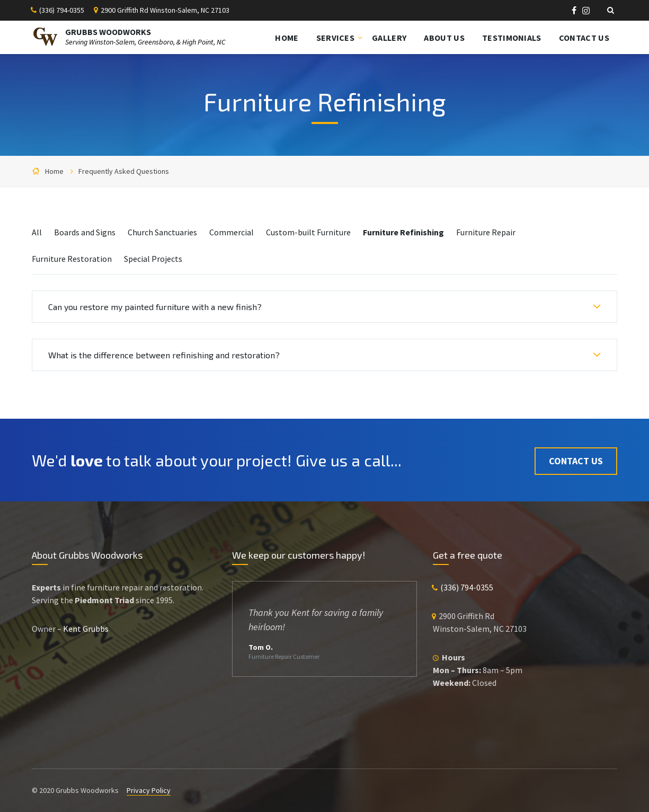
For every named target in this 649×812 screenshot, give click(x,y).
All (37, 232)
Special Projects (153, 259)
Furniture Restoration (72, 259)
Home (54, 171)
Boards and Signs (85, 232)
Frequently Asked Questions (124, 171)
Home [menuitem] (287, 38)
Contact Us (576, 460)
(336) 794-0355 (62, 10)
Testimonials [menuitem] (512, 38)
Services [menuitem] (336, 38)
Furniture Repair (486, 232)
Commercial (232, 232)
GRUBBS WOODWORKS (108, 32)
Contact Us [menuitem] (584, 38)
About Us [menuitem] (444, 38)
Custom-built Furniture (308, 232)
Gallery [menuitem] (389, 38)
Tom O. (261, 647)
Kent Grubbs (86, 629)
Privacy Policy (149, 790)
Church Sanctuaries (162, 232)
